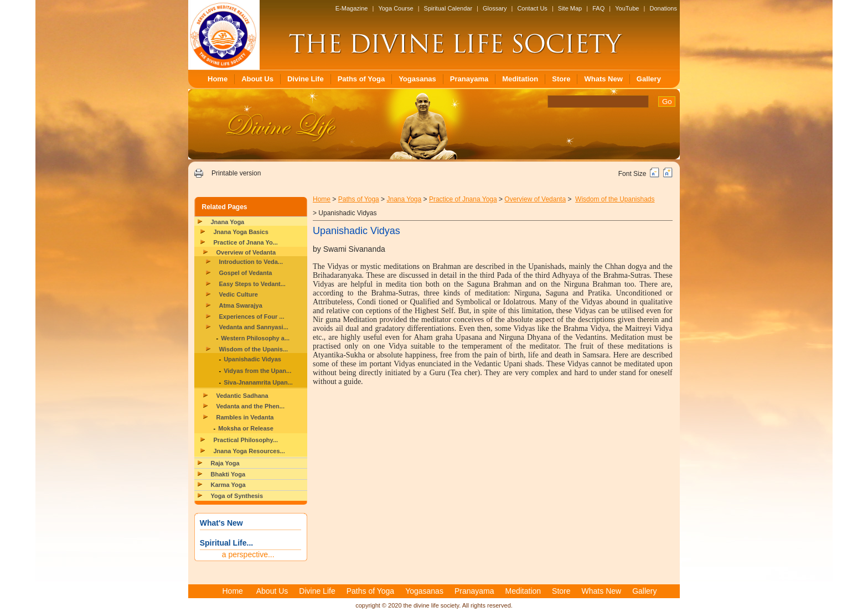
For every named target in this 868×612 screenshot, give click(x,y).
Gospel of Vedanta (246, 273)
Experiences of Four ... (252, 317)
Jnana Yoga (228, 222)
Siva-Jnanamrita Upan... (258, 382)
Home (218, 79)
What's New (221, 523)
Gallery (649, 79)
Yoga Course (396, 8)
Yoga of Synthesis (237, 496)
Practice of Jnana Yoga (463, 199)
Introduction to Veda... (251, 262)
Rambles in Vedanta (245, 417)
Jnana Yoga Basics (241, 232)
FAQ (598, 8)
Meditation (520, 79)
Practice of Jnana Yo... (246, 242)
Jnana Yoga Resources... (249, 451)
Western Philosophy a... (255, 338)
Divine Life (306, 79)
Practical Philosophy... (246, 440)
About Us (257, 79)
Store (561, 79)
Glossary (495, 8)
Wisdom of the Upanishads (615, 199)
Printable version (236, 173)
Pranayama (469, 79)
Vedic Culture (239, 294)
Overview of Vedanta (246, 252)
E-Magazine (352, 8)
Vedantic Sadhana (242, 396)
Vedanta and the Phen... (250, 406)
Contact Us (532, 8)
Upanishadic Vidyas (252, 359)
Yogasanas (417, 79)
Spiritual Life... (226, 543)
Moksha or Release (246, 428)
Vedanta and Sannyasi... (254, 327)
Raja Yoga (225, 463)
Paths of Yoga (361, 79)
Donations (663, 8)
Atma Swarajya (241, 305)
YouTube (627, 8)
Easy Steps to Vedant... (252, 284)
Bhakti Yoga (228, 474)
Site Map (570, 8)
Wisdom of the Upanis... (254, 349)
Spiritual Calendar (448, 8)
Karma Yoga (228, 485)
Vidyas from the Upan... (257, 371)
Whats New (603, 79)
